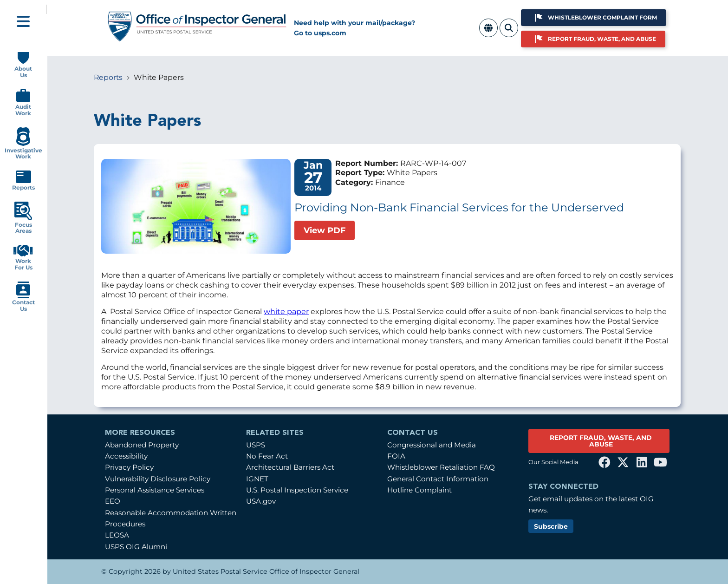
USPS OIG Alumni (136, 547)
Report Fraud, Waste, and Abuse (602, 39)
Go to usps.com (320, 33)
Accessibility (126, 456)
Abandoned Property (142, 445)
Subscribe (551, 526)
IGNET (257, 479)
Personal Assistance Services (155, 490)
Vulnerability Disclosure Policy (158, 479)
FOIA (396, 456)
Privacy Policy (129, 467)
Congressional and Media (432, 445)
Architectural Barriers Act (290, 467)
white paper (286, 312)
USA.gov (261, 501)
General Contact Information (438, 479)
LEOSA (117, 535)
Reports (108, 77)
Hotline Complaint (419, 490)
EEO (113, 501)
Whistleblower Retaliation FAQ (441, 467)
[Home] (197, 38)
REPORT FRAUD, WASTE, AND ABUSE (601, 441)
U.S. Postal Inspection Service (297, 490)
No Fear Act (267, 456)
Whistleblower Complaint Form (602, 17)
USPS (256, 445)
